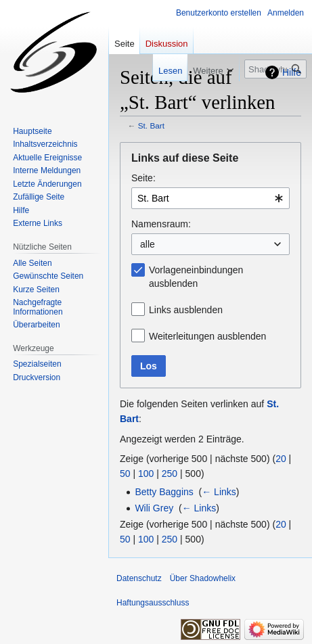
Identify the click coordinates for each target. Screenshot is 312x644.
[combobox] (210, 198)
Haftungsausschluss (153, 603)
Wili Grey (154, 508)
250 (170, 474)
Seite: (143, 178)
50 (125, 474)
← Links (219, 492)
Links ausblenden (186, 310)
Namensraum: (161, 224)
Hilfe (292, 72)
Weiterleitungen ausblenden (207, 336)
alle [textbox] (148, 244)
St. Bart (151, 125)
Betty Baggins (164, 492)
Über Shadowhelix (203, 578)
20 (281, 459)
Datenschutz (139, 578)
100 (146, 474)
